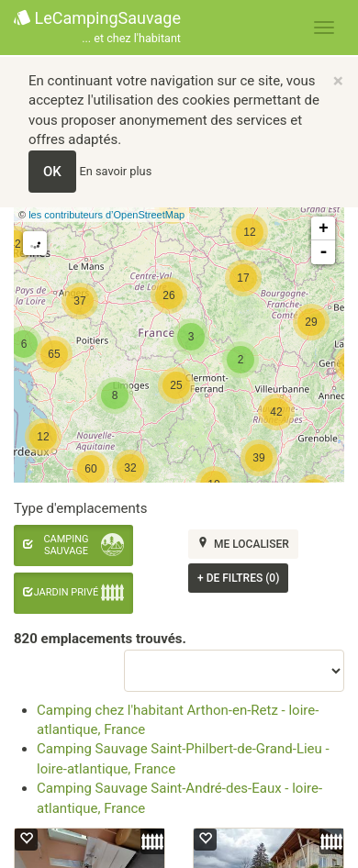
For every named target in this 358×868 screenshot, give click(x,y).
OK (52, 172)
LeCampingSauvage (97, 28)
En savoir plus (116, 171)
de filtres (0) (238, 578)
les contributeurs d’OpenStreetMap (106, 215)
